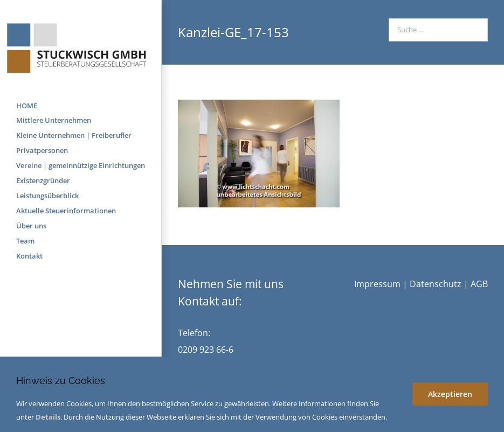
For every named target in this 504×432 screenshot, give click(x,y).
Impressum (377, 284)
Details (48, 417)
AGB (479, 284)
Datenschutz (436, 284)
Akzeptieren (450, 394)
